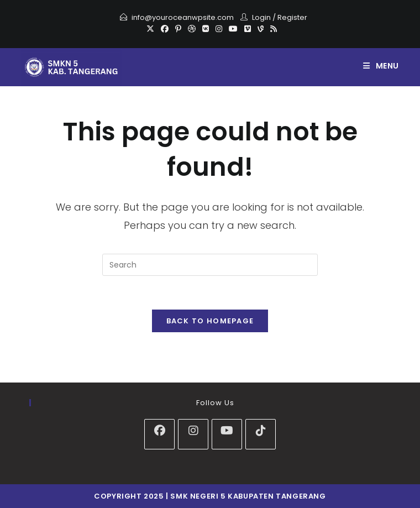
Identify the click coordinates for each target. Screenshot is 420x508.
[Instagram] (219, 29)
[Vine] (261, 29)
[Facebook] (165, 29)
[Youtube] (233, 29)
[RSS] (272, 29)
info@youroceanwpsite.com (183, 17)
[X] (150, 29)
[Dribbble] (192, 29)
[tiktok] (261, 434)
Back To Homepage (210, 321)
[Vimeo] (248, 29)
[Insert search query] (210, 265)
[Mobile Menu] (381, 66)
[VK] (206, 29)
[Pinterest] (178, 29)
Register (292, 17)
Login (261, 17)
